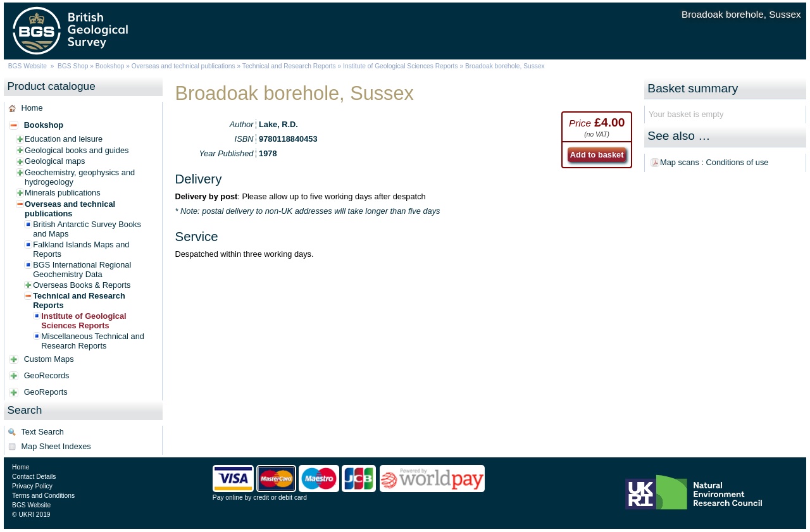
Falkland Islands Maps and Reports (81, 249)
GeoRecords (47, 375)
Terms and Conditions (43, 496)
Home (32, 108)
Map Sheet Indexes (56, 446)
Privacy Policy (32, 486)
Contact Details (34, 477)
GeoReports (46, 392)
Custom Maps (49, 359)
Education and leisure (64, 139)
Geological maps (55, 161)
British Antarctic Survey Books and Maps (87, 229)
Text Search (42, 432)
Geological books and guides (77, 150)
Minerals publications (63, 193)
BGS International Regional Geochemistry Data (82, 269)
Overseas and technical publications (184, 66)
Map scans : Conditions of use (714, 162)
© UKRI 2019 (31, 515)
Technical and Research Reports (290, 66)
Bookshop (110, 66)
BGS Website (28, 66)
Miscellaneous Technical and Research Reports (93, 341)
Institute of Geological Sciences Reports (400, 66)
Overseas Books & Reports (82, 285)
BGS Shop (73, 66)
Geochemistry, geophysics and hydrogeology (80, 177)
